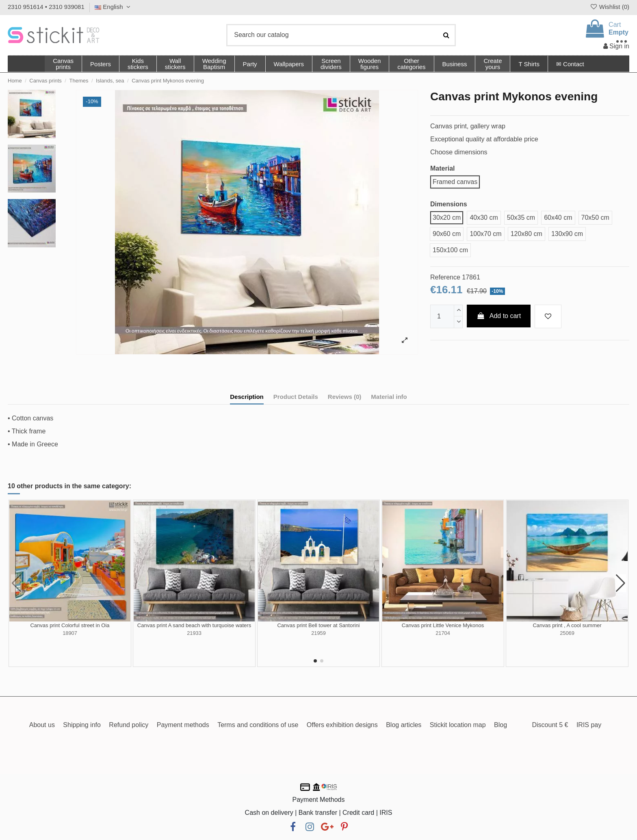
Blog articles (404, 725)
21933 (194, 633)
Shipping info (82, 725)
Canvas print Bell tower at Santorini (318, 625)
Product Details (296, 397)
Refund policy (129, 725)
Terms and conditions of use (258, 725)
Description (247, 397)
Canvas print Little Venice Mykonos (443, 625)
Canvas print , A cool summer (567, 625)
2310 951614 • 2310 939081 (46, 7)
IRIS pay (589, 725)
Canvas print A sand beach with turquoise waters (194, 625)
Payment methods (183, 725)
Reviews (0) (345, 397)
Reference (445, 277)
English (114, 7)
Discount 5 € (550, 725)
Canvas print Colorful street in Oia (70, 625)
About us (42, 725)
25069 (567, 633)
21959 (318, 633)
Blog (500, 725)
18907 (70, 633)
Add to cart (499, 316)
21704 (443, 633)
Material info (389, 397)
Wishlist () (609, 7)
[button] (411, 64)
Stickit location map (458, 725)
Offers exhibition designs (342, 725)
